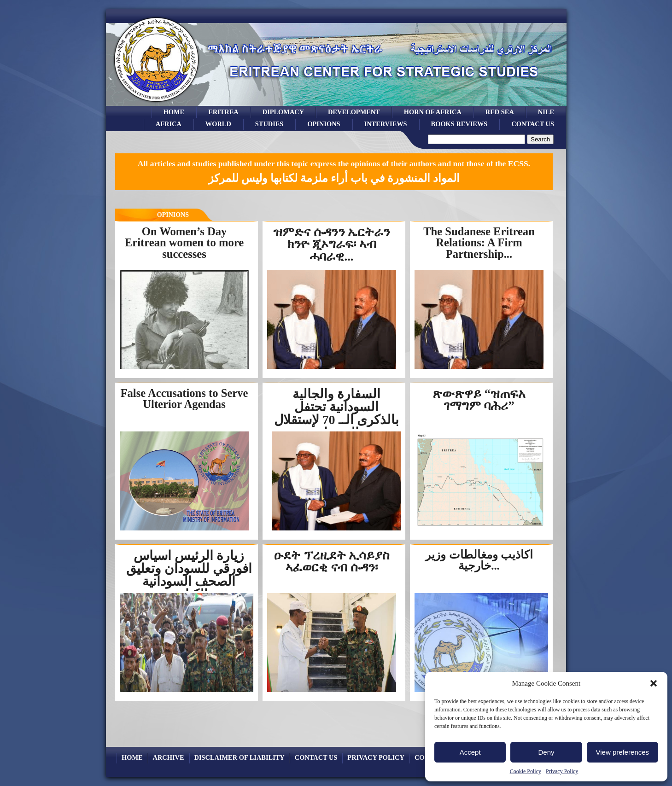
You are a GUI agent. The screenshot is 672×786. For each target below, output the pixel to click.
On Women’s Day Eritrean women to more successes (184, 243)
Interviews (386, 124)
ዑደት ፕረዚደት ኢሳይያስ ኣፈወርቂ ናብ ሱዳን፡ (332, 562)
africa (169, 124)
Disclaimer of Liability (240, 757)
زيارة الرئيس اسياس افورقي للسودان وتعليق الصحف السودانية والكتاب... (189, 575)
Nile (546, 112)
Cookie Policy (526, 771)
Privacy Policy (562, 771)
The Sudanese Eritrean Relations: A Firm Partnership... (479, 243)
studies (269, 124)
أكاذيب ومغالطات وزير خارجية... (479, 560)
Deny (546, 752)
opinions (324, 124)
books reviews (459, 124)
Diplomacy (283, 112)
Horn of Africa (433, 112)
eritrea (223, 112)
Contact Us (533, 124)
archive (169, 757)
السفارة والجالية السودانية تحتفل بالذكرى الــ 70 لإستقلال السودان (336, 413)
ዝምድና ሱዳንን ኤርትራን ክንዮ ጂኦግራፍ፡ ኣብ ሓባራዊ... (332, 245)
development (354, 112)
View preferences (623, 752)
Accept (470, 752)
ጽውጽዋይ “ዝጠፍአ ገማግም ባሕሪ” (479, 400)
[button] (654, 683)
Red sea (500, 112)
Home (174, 112)
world (218, 124)
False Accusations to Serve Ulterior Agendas (184, 399)
